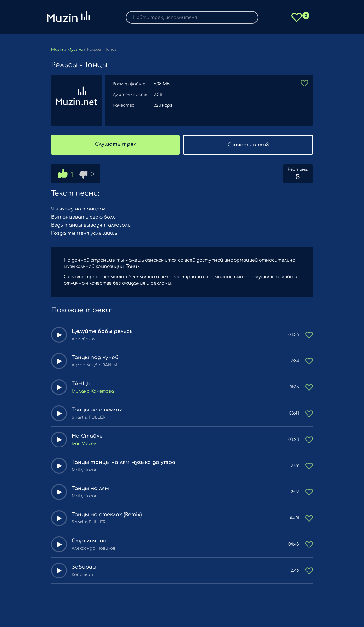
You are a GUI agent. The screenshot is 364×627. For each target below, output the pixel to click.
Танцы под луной (95, 358)
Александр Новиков (94, 548)
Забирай (84, 567)
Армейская (84, 339)
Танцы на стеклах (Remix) (107, 515)
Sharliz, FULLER (88, 417)
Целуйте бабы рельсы (103, 331)
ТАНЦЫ (82, 384)
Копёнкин (82, 575)
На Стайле (87, 436)
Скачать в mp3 (248, 145)
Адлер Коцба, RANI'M (94, 365)
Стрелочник (89, 541)
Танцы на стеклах (97, 410)
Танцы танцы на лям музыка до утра (123, 462)
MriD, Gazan (85, 470)
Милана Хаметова (93, 391)
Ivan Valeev (84, 444)
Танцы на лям (90, 488)
